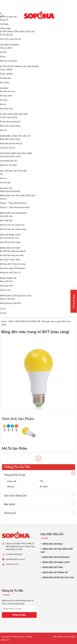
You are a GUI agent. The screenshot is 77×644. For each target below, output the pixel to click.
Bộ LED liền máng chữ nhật (12, 255)
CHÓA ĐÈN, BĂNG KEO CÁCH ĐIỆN (16, 153)
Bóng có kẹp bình (7, 299)
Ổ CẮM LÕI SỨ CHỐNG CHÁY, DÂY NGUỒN (19, 66)
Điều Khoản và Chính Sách (64, 637)
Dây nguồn (5, 83)
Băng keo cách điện (8, 165)
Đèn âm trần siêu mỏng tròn (12, 225)
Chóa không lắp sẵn (9, 161)
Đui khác (4, 100)
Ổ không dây (6, 78)
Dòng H (3, 199)
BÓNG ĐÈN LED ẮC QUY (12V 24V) (16, 296)
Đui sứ (3, 104)
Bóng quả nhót (6, 286)
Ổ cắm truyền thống (9, 117)
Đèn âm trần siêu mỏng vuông (13, 229)
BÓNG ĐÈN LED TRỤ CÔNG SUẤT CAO (18, 196)
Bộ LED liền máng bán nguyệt (13, 251)
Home (4, 321)
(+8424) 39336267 (14, 554)
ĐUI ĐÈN (4, 88)
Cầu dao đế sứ (6, 48)
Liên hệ (3, 313)
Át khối (3, 52)
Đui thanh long (6, 109)
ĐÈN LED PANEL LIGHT (10, 235)
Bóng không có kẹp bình (10, 303)
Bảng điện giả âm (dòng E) (11, 143)
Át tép (3, 57)
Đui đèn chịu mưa (8, 91)
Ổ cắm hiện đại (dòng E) (10, 122)
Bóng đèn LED (6, 188)
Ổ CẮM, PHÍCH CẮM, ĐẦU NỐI (14, 114)
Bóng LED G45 (6, 281)
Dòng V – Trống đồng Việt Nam (13, 203)
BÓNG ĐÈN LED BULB (10, 191)
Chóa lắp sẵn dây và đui (10, 157)
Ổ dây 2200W (6, 74)
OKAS (11, 321)
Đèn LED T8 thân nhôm (10, 260)
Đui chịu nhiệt (6, 96)
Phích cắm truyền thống (10, 126)
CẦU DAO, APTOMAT (10, 45)
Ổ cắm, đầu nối (6, 35)
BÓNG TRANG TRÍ (8, 278)
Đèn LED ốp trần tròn (9, 238)
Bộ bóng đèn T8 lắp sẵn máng (13, 264)
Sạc (1, 174)
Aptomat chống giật (8, 61)
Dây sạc (3, 178)
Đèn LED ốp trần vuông (10, 242)
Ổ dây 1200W (6, 70)
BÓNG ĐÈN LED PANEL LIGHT (57, 562)
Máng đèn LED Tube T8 (10, 273)
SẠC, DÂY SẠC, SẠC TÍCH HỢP (13, 171)
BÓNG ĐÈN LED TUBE (10, 248)
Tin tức (3, 309)
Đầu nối (3, 130)
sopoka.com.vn (12, 564)
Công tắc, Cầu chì (7, 148)
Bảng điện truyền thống (10, 139)
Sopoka (21, 637)
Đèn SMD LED (6, 216)
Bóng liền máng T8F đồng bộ (12, 268)
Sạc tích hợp (5, 183)
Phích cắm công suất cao (11, 39)
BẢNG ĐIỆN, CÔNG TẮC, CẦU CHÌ (15, 136)
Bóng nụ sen (5, 290)
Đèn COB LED (6, 221)
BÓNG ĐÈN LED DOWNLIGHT (14, 213)
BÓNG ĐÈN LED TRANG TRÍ (28, 321)
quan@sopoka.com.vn (15, 559)
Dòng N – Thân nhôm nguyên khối (15, 207)
